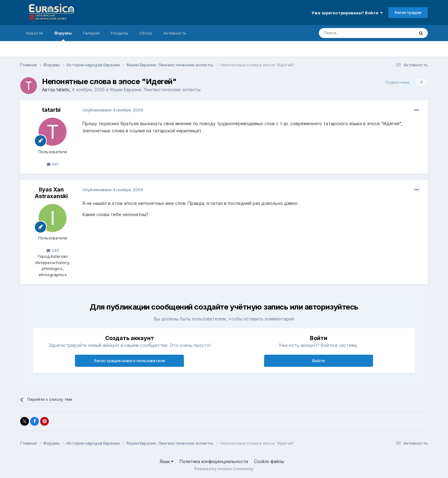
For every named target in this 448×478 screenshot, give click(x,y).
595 (53, 250)
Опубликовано (113, 110)
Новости (34, 33)
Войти (319, 361)
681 (53, 164)
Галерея (91, 33)
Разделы (119, 33)
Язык (167, 461)
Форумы (63, 36)
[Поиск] (352, 33)
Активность (175, 33)
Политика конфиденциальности (214, 461)
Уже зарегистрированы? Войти (347, 13)
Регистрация (408, 12)
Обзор (146, 33)
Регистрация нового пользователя (130, 361)
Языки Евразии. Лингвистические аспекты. (156, 90)
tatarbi (63, 90)
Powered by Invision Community (224, 469)
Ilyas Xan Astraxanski (51, 193)
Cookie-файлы (269, 461)
